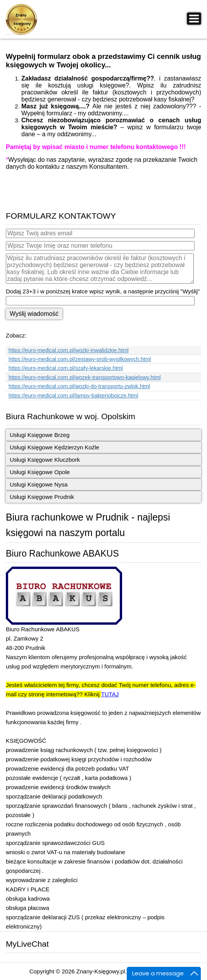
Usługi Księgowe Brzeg (40, 435)
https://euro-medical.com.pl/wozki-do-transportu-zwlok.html (79, 386)
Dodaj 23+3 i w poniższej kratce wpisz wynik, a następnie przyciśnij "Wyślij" (103, 291)
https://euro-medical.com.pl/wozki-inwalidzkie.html (69, 350)
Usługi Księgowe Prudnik (42, 497)
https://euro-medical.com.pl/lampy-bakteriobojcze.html (73, 396)
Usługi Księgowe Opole (40, 472)
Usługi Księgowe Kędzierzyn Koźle (54, 447)
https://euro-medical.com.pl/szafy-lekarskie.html (66, 368)
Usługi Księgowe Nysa (39, 484)
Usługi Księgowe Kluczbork (45, 460)
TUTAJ (110, 694)
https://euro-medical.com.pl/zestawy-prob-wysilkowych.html (80, 359)
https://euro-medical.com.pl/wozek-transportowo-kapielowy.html (85, 377)
